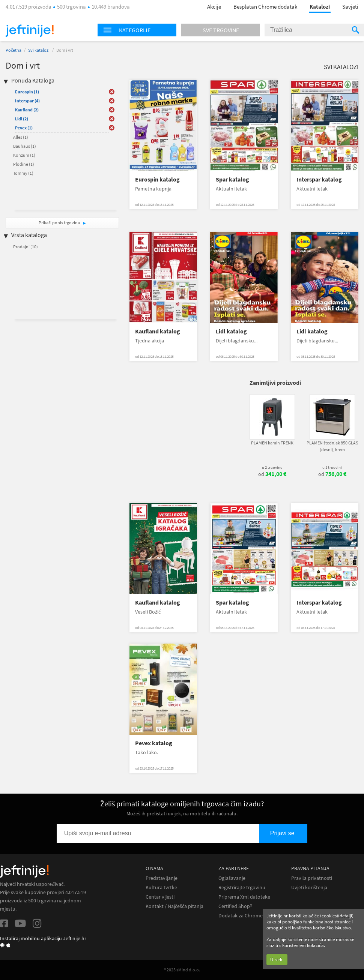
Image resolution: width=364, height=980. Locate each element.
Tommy (23, 173)
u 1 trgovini (332, 467)
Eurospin (27, 92)
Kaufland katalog (158, 331)
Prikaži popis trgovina (60, 223)
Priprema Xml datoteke (244, 897)
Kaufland (27, 110)
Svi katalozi (39, 50)
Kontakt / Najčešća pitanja (174, 906)
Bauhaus (25, 146)
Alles (21, 137)
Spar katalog (232, 179)
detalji (346, 916)
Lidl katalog (231, 331)
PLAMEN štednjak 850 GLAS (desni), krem (332, 446)
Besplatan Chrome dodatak (265, 7)
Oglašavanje (232, 878)
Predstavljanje (162, 878)
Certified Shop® (235, 906)
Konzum (24, 155)
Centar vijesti (160, 897)
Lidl (22, 119)
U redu (277, 960)
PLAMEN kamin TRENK (272, 443)
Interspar (27, 101)
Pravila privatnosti (312, 878)
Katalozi (320, 7)
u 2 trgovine (272, 467)
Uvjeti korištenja (309, 888)
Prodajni (26, 247)
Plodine (24, 164)
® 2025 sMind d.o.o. (182, 970)
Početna (14, 50)
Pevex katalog (154, 743)
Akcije (214, 7)
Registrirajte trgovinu (242, 888)
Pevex (24, 128)
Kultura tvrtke (161, 888)
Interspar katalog (319, 179)
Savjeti (350, 7)
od (272, 474)
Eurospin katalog (157, 179)
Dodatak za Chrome (241, 916)
